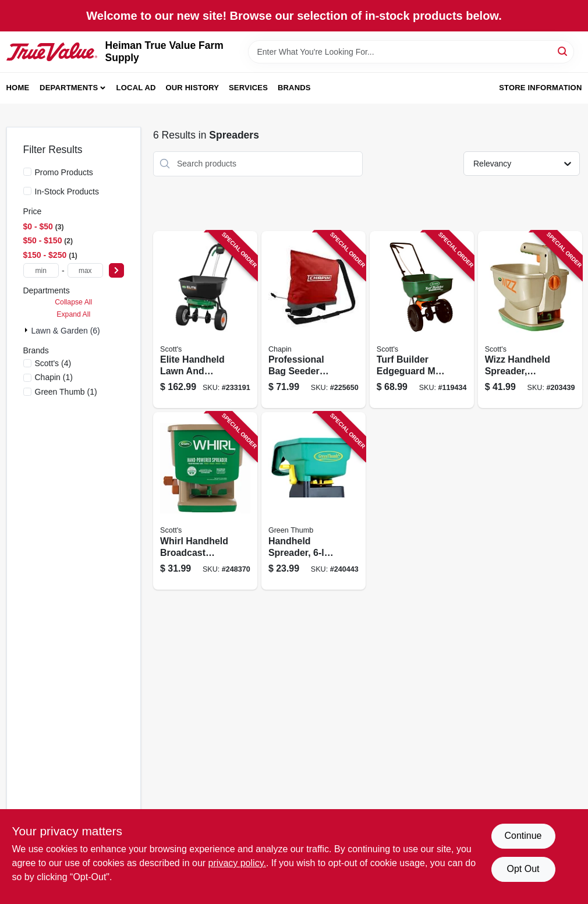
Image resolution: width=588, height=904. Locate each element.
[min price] (41, 270)
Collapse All (73, 302)
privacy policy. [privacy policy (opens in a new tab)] (237, 863)
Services (248, 88)
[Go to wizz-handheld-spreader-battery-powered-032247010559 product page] (530, 320)
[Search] (563, 51)
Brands (294, 88)
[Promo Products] (27, 172)
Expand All (73, 314)
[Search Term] (411, 52)
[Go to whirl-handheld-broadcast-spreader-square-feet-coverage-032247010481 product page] (205, 501)
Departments (69, 88)
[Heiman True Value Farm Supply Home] (52, 52)
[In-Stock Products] (27, 191)
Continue (523, 836)
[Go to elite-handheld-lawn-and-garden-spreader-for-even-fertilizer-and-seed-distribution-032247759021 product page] (205, 320)
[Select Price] (116, 270)
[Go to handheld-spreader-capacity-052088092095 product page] (314, 501)
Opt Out (523, 869)
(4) (53, 363)
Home (18, 88)
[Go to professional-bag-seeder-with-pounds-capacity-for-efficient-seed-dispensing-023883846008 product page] (314, 320)
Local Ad (136, 88)
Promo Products (64, 172)
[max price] (85, 270)
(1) (54, 377)
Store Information (540, 88)
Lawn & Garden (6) (66, 331)
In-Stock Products (67, 192)
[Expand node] (27, 330)
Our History (192, 88)
